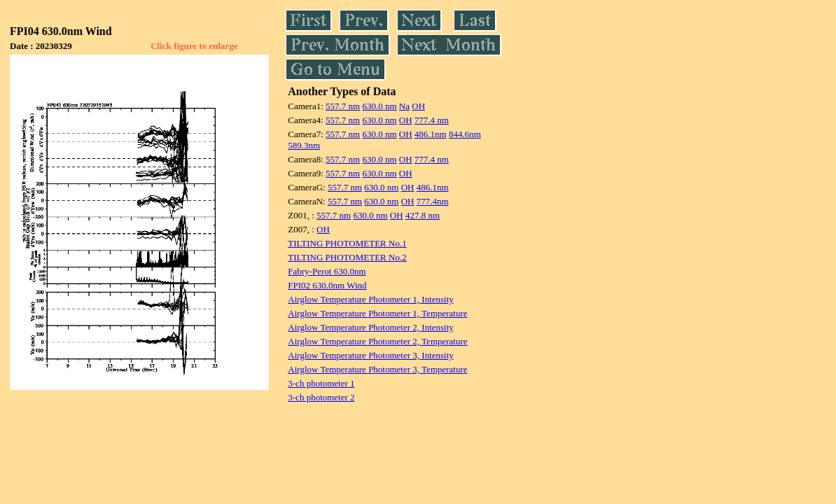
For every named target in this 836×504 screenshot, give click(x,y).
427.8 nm (423, 215)
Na (404, 106)
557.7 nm (343, 106)
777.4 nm (432, 120)
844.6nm (465, 134)
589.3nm (304, 145)
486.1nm (431, 134)
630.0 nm (379, 106)
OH (418, 106)
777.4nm (433, 201)
